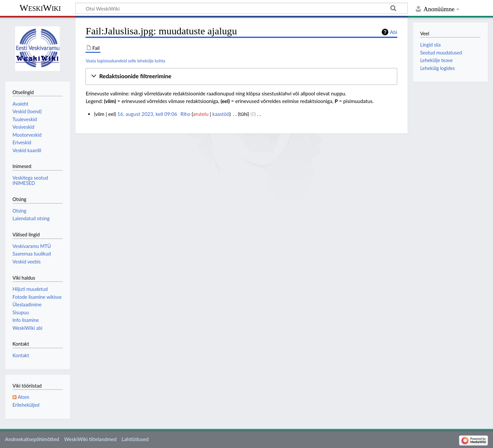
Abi (394, 32)
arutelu (201, 114)
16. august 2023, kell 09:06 (147, 114)
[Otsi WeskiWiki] (242, 8)
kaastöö (221, 114)
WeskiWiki (40, 8)
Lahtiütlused (135, 439)
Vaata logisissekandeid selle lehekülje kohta (125, 61)
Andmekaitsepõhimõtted (32, 439)
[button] (241, 76)
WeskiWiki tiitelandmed (90, 439)
